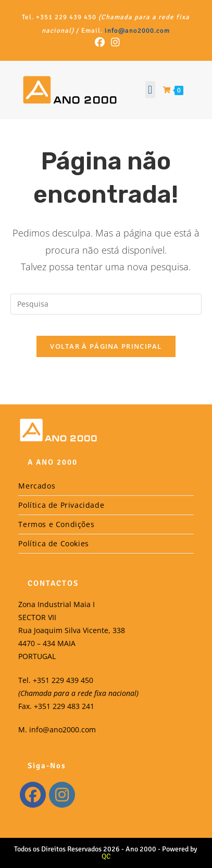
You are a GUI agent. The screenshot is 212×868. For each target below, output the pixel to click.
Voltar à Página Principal (106, 346)
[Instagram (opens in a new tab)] (114, 42)
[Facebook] (33, 795)
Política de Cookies (53, 543)
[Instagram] (62, 795)
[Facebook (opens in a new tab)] (100, 42)
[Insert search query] (106, 304)
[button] (150, 90)
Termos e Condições (56, 524)
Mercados (37, 486)
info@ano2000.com (137, 31)
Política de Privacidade (61, 505)
